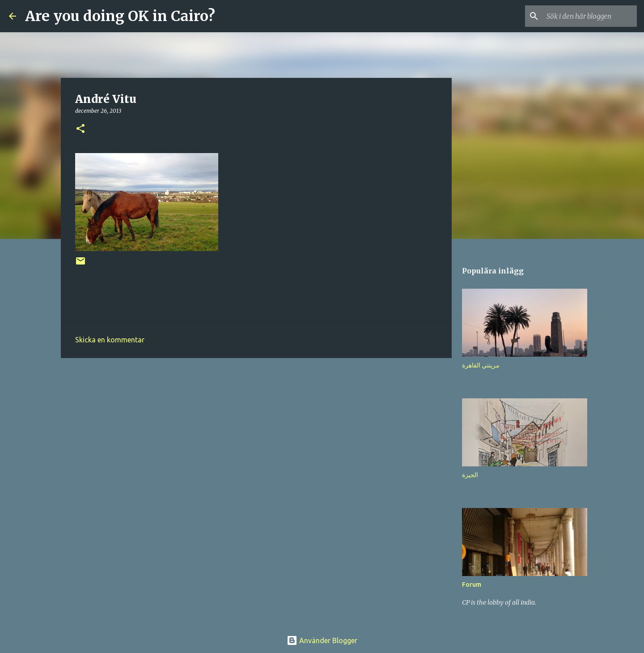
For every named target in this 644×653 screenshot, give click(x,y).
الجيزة (470, 475)
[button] (80, 129)
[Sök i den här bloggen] (590, 16)
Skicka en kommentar (110, 340)
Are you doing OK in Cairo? (120, 16)
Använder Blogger (322, 640)
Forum (472, 585)
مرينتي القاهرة (481, 365)
